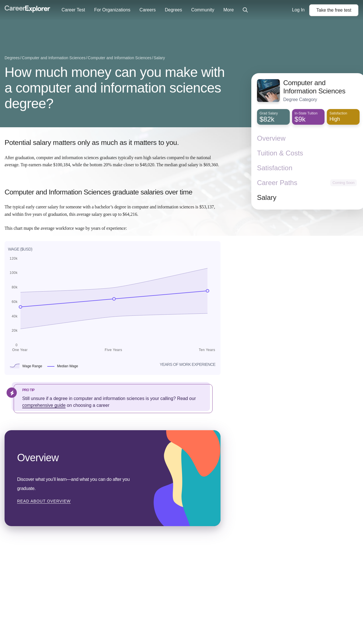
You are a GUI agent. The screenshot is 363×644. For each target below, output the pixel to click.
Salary (267, 197)
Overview (271, 138)
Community (203, 10)
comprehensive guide (44, 405)
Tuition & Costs (280, 153)
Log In (298, 10)
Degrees (173, 10)
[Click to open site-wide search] (245, 10)
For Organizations (112, 10)
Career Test (73, 10)
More (229, 10)
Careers (148, 10)
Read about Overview (44, 501)
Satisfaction (275, 168)
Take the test (334, 10)
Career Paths (277, 183)
